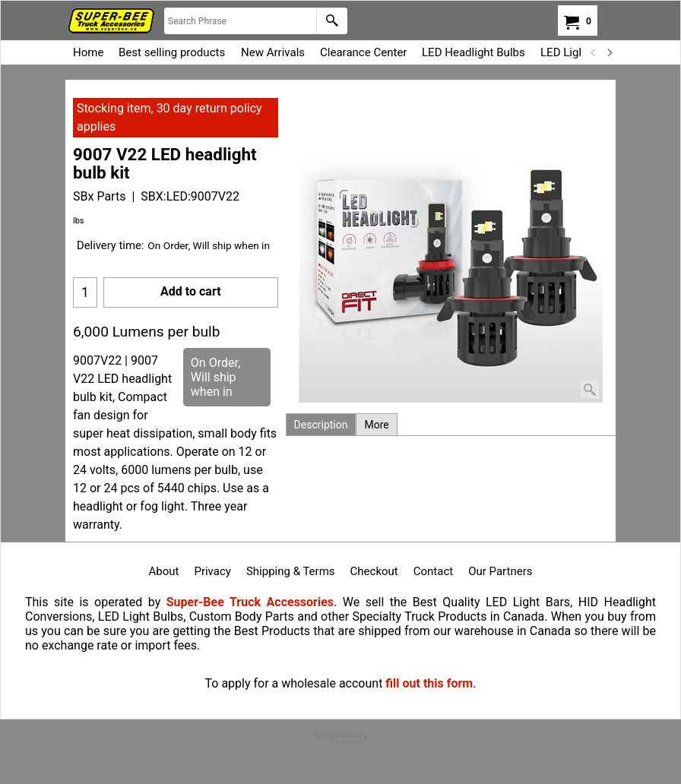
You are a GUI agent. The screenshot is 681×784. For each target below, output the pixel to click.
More (376, 425)
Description (321, 425)
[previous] (594, 52)
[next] (609, 52)
